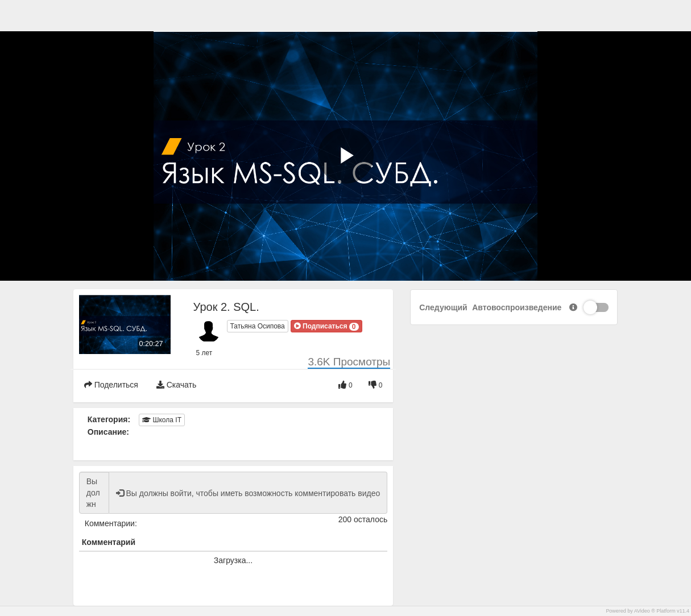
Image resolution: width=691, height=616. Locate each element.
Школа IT (162, 420)
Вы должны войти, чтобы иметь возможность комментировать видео (94, 493)
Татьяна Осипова (258, 326)
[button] (326, 326)
